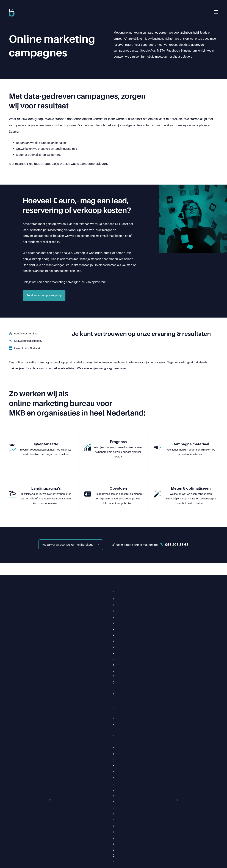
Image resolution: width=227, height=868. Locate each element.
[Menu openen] (216, 12)
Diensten (86, 838)
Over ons (109, 838)
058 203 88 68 (175, 806)
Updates (156, 838)
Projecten (133, 838)
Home (65, 838)
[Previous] (30, 615)
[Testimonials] (113, 615)
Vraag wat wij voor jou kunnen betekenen (70, 545)
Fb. (12, 837)
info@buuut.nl (123, 812)
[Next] (197, 615)
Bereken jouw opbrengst (44, 295)
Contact (178, 838)
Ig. (20, 837)
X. (28, 837)
